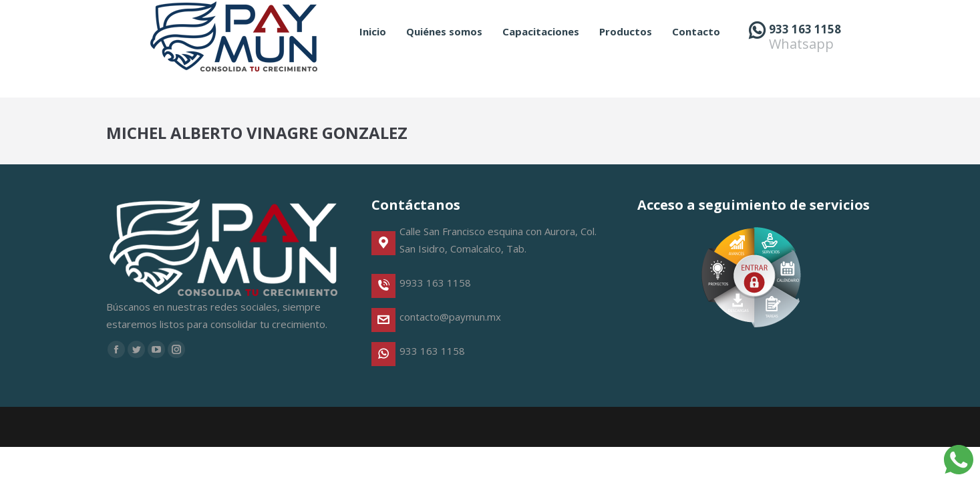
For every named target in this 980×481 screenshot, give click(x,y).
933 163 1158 (805, 53)
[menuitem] (373, 56)
